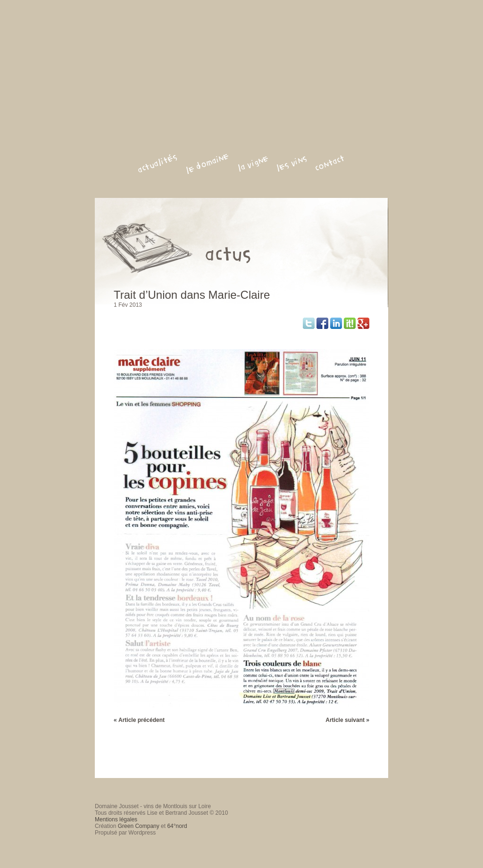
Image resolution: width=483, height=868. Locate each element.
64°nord (177, 826)
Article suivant (345, 720)
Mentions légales (116, 819)
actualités (158, 164)
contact (330, 163)
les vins (292, 164)
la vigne (253, 164)
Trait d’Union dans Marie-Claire (192, 295)
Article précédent (142, 720)
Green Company (139, 826)
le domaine (208, 163)
